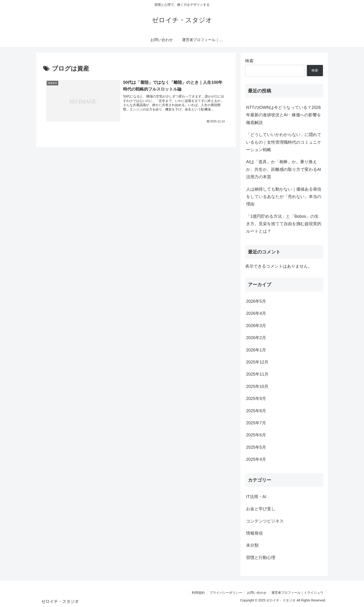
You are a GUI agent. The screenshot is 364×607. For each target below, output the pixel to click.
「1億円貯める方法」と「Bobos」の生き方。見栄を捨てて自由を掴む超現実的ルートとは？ (284, 224)
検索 (249, 61)
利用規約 (198, 593)
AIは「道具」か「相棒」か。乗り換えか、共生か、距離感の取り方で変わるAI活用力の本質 (284, 169)
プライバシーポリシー (226, 593)
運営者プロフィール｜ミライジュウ (297, 593)
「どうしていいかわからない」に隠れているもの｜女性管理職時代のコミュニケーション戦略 (284, 142)
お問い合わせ (257, 593)
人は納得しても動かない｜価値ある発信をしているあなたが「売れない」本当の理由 (284, 197)
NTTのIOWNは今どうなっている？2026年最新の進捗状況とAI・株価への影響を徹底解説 (284, 115)
